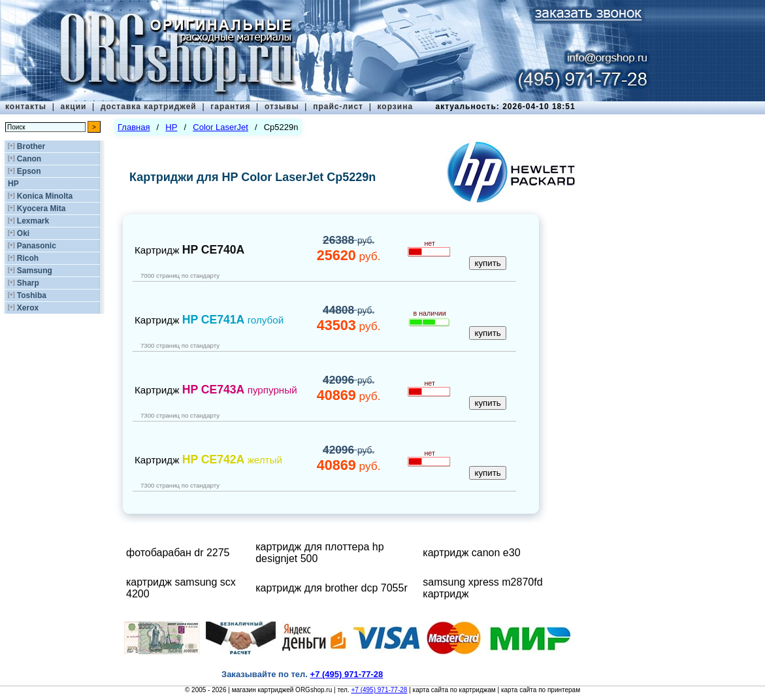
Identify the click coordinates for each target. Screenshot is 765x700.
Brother (31, 146)
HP (13, 184)
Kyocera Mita (41, 208)
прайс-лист (338, 107)
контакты (26, 107)
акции (74, 107)
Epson (29, 171)
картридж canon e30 (471, 553)
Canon (29, 159)
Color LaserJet (220, 127)
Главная (134, 127)
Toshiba (32, 295)
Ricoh (28, 258)
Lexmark (33, 221)
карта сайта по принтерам (541, 690)
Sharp (28, 283)
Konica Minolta (45, 196)
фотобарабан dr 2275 (178, 553)
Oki (23, 233)
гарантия (230, 107)
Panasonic (37, 246)
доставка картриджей (149, 107)
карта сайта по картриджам (454, 690)
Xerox (28, 308)
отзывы (282, 107)
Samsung (35, 271)
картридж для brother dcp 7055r (332, 588)
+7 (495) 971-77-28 (379, 690)
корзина (395, 107)
